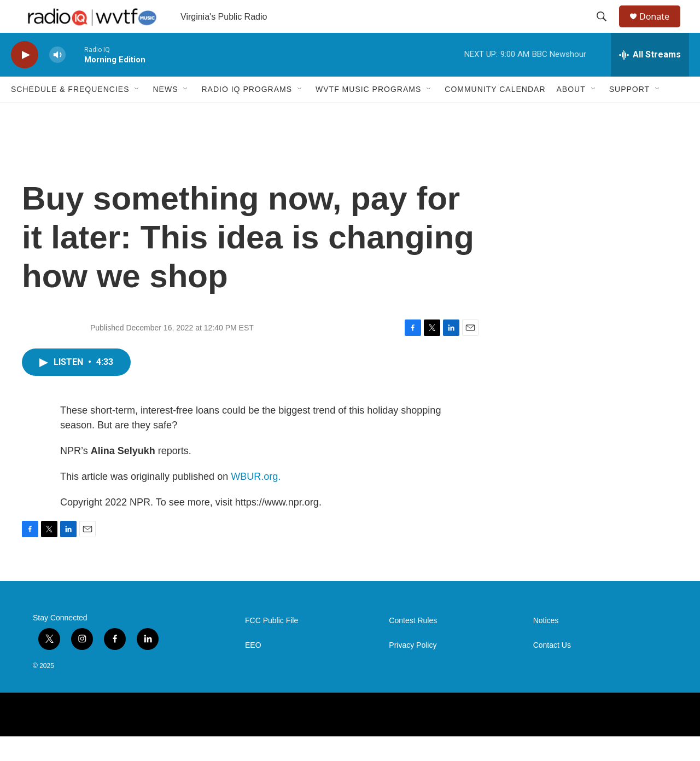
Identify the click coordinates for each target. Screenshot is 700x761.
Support (629, 114)
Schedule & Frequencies (70, 114)
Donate (661, 29)
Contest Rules (413, 645)
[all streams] (650, 79)
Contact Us (552, 670)
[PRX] (278, 739)
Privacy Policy (413, 670)
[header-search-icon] (606, 29)
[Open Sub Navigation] (137, 114)
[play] (25, 80)
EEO (253, 670)
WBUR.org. (256, 501)
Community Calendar (495, 114)
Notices (546, 645)
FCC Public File (272, 645)
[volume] (57, 80)
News (165, 114)
